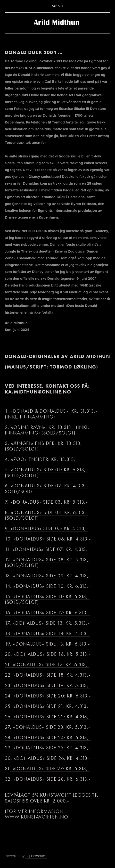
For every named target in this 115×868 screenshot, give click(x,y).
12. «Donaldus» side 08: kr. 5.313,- (48, 560)
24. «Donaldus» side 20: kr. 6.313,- (48, 696)
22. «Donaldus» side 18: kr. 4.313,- (48, 675)
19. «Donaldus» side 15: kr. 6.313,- (47, 644)
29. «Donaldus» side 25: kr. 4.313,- (48, 748)
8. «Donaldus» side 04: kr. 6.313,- (46, 512)
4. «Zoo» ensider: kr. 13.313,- (41, 459)
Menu (57, 6)
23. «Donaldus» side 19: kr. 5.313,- (48, 685)
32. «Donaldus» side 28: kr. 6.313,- (48, 779)
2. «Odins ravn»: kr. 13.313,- (40, 427)
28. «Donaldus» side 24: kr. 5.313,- (48, 738)
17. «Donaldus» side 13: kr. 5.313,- (47, 623)
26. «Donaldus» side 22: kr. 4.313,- (48, 717)
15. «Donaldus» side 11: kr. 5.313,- (47, 597)
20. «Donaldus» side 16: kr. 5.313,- (48, 654)
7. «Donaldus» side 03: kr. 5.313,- (46, 502)
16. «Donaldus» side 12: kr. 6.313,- (47, 613)
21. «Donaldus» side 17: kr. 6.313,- (47, 665)
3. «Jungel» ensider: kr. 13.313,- (44, 443)
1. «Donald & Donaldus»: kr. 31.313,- (51, 411)
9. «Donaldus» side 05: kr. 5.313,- (46, 528)
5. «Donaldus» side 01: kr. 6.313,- (46, 470)
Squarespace (36, 856)
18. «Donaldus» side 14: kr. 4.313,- (47, 634)
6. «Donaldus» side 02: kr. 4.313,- (46, 486)
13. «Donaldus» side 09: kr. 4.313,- (48, 576)
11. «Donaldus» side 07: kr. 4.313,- (47, 549)
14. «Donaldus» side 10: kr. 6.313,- (48, 586)
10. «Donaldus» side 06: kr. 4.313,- (48, 539)
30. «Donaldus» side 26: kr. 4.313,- (48, 758)
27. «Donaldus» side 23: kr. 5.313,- (47, 727)
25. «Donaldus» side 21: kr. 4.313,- (47, 706)
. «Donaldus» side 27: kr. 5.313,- (50, 769)
